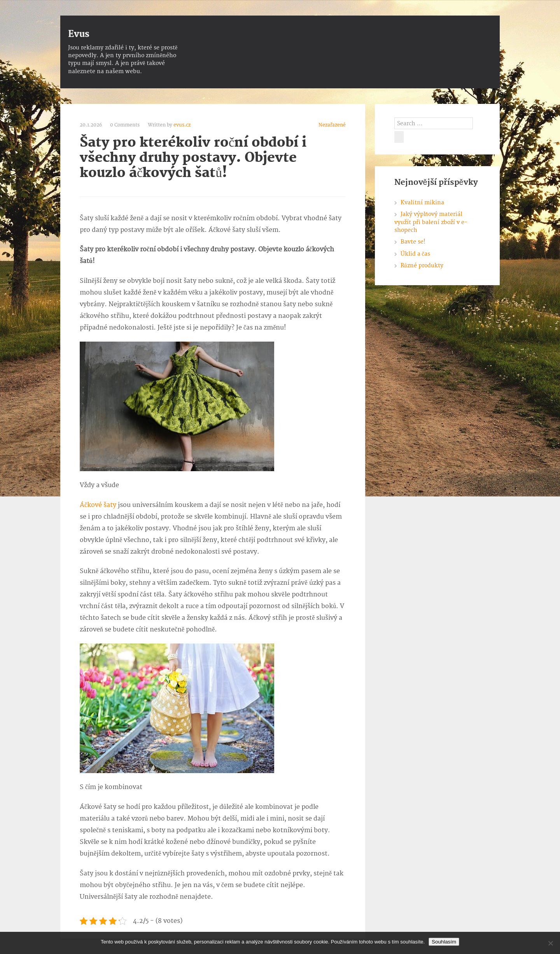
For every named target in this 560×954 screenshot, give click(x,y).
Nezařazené (332, 125)
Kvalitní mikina (422, 203)
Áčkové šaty (98, 505)
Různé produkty (422, 266)
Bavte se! (413, 242)
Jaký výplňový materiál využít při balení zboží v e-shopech (431, 222)
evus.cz (182, 125)
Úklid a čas (415, 254)
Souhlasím (444, 942)
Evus (79, 34)
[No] (550, 943)
